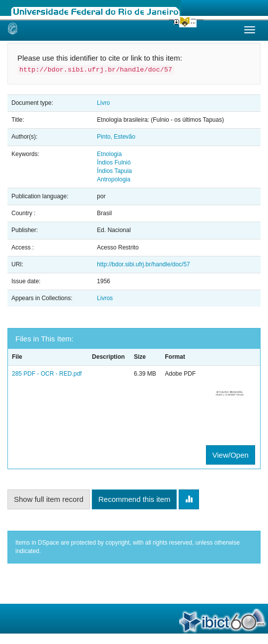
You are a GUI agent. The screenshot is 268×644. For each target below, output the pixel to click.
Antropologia (113, 179)
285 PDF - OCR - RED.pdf (47, 374)
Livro (103, 103)
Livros (105, 298)
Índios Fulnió (114, 162)
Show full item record (49, 499)
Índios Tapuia (114, 171)
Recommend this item (134, 499)
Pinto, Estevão (116, 137)
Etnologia (109, 154)
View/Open (231, 455)
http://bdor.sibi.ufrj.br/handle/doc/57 (143, 264)
